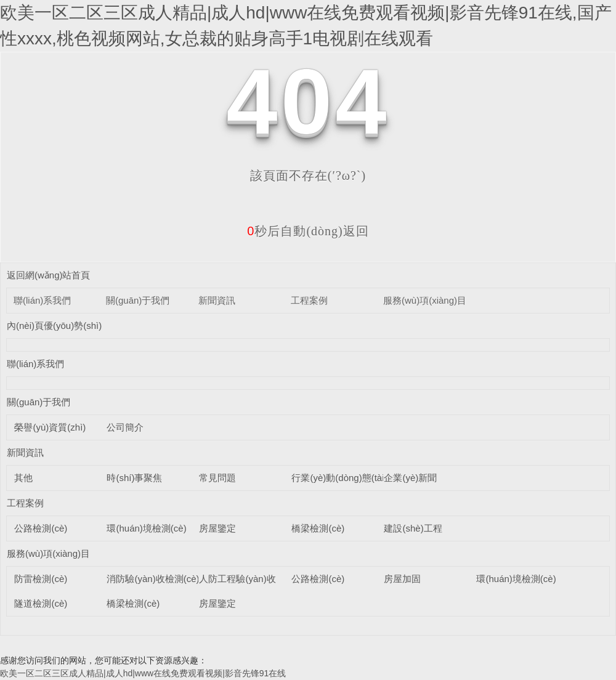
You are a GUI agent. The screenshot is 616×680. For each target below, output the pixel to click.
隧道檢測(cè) (41, 603)
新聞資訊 (217, 300)
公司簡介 (125, 427)
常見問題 (217, 478)
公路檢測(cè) (41, 528)
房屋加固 (402, 579)
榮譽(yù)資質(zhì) (50, 427)
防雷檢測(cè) (41, 579)
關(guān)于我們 (138, 300)
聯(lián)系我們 (42, 300)
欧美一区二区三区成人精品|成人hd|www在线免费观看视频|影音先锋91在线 (143, 673)
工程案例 (309, 300)
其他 (23, 478)
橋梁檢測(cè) (318, 528)
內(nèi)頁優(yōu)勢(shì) (54, 326)
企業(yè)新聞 (410, 478)
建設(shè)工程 (413, 528)
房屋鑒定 (217, 528)
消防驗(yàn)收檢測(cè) (153, 579)
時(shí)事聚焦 (134, 478)
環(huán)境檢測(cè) (146, 528)
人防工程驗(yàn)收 (237, 579)
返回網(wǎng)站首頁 (49, 275)
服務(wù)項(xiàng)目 (425, 300)
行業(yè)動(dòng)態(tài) (339, 478)
